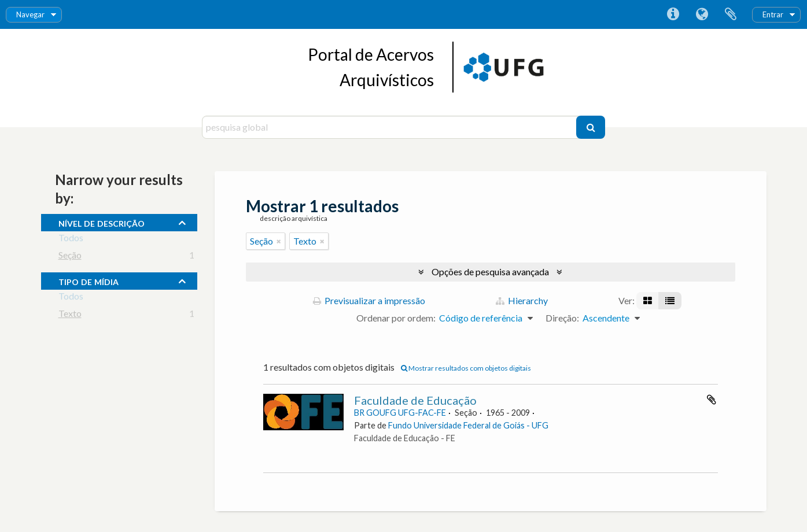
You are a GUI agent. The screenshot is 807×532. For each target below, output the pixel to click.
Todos (71, 240)
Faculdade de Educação (415, 400)
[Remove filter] (279, 241)
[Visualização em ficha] (648, 301)
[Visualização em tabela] (670, 301)
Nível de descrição (102, 222)
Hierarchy (522, 300)
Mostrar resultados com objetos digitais (466, 368)
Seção (70, 257)
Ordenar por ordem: (396, 318)
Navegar (30, 14)
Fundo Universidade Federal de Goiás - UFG (468, 425)
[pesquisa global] (391, 127)
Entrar (773, 14)
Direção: (562, 318)
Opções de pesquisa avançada (490, 271)
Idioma (702, 14)
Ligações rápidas (673, 14)
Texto (70, 315)
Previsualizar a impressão (369, 300)
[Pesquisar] (591, 127)
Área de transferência (731, 14)
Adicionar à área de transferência (712, 400)
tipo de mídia (89, 280)
